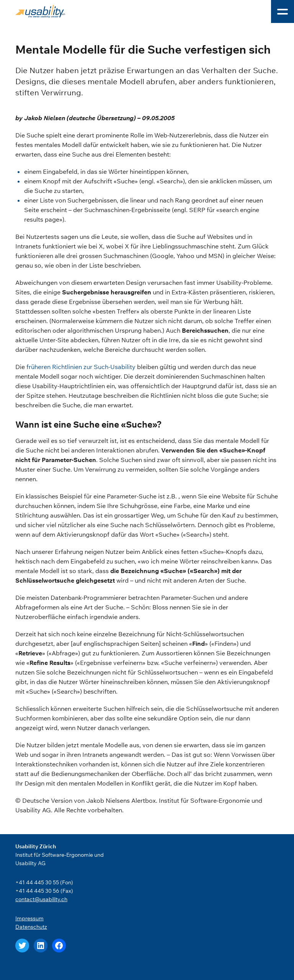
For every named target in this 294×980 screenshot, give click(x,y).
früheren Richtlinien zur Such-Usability (81, 367)
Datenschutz (31, 927)
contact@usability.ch (41, 899)
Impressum (29, 918)
